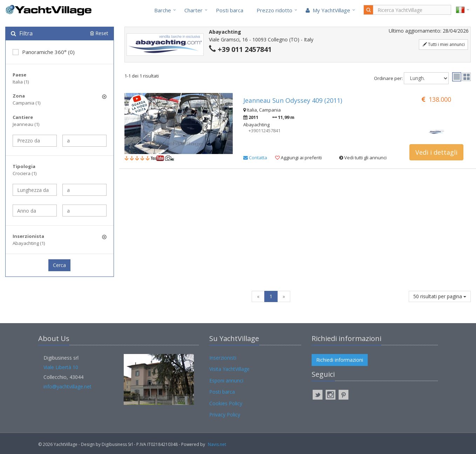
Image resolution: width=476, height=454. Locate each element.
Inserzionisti (223, 358)
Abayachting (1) (29, 243)
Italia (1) (21, 82)
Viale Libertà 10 (61, 367)
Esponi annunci (226, 380)
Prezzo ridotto (274, 10)
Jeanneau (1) (26, 124)
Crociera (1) (25, 173)
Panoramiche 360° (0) (44, 52)
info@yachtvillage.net (67, 386)
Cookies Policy (226, 403)
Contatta (255, 158)
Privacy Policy (225, 415)
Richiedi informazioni (340, 360)
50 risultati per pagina (440, 296)
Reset (99, 33)
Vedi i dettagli (436, 152)
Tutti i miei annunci (444, 44)
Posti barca (230, 10)
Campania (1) (26, 103)
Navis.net (217, 444)
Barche (163, 10)
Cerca (59, 265)
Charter (193, 10)
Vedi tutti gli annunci (363, 158)
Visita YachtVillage (229, 369)
